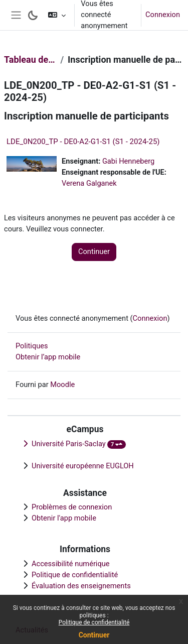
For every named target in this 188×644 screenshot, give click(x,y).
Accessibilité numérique (71, 564)
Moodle (62, 384)
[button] (57, 15)
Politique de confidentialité (94, 622)
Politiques (32, 346)
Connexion (163, 15)
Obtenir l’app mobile (48, 357)
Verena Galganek (89, 183)
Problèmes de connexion (72, 507)
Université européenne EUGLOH (83, 466)
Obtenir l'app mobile (64, 518)
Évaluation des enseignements (81, 586)
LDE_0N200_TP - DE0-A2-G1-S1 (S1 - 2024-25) (83, 142)
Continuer (94, 635)
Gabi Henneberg (128, 161)
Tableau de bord (30, 59)
